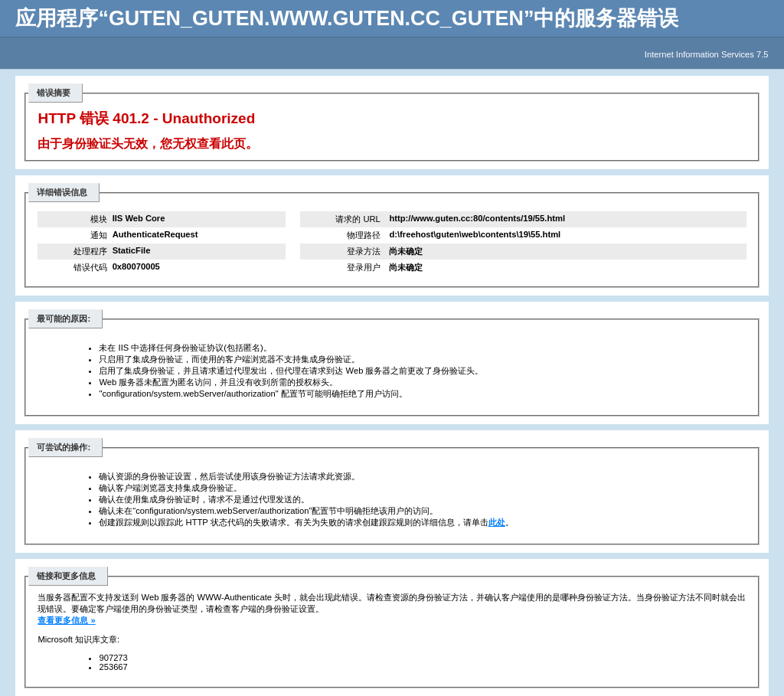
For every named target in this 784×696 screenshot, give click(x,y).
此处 (497, 522)
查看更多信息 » (66, 620)
